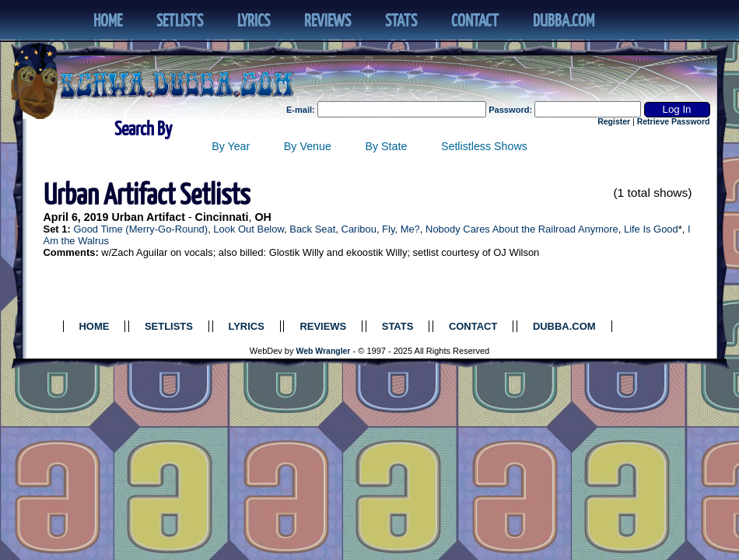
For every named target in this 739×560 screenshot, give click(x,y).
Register (614, 122)
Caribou (359, 229)
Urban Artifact (148, 217)
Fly (388, 229)
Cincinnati (222, 217)
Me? (410, 229)
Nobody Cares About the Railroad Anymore (522, 229)
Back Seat (312, 229)
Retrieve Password (674, 122)
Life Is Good (651, 229)
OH (263, 217)
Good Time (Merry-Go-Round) (140, 229)
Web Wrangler (324, 351)
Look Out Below (249, 229)
